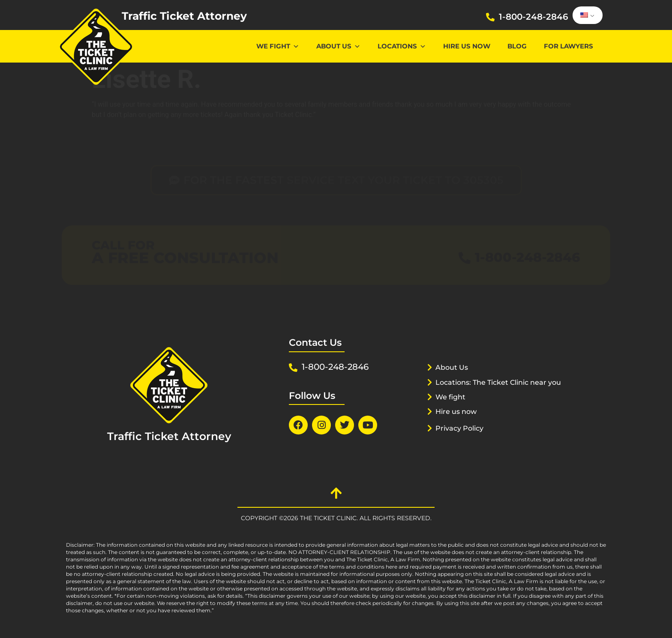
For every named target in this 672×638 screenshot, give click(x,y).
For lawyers (568, 46)
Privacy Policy (462, 439)
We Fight (278, 46)
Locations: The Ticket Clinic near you (494, 393)
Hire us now (467, 46)
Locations (402, 46)
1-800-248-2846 (534, 17)
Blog (517, 46)
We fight (451, 407)
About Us (338, 46)
